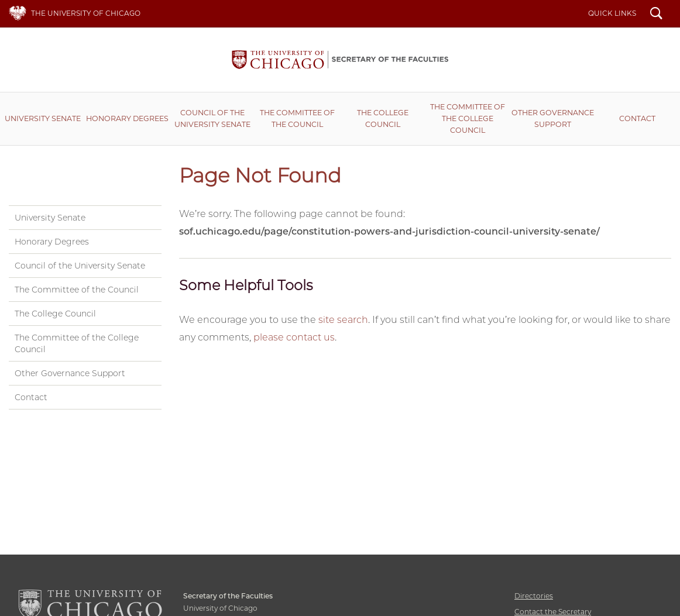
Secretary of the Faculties (340, 60)
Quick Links (612, 13)
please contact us (294, 337)
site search (343, 320)
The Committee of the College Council (468, 118)
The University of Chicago (86, 13)
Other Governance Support (553, 118)
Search (656, 15)
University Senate (43, 118)
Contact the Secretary (553, 612)
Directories (534, 596)
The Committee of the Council (297, 118)
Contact (637, 118)
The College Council (383, 118)
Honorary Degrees (127, 118)
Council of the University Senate (212, 118)
